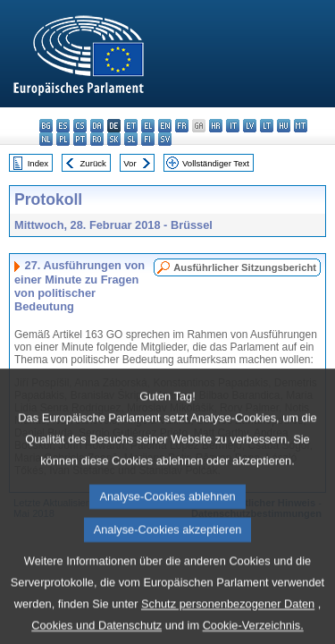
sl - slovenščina (131, 139)
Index (38, 163)
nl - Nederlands (46, 139)
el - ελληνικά (148, 126)
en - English (165, 126)
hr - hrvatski (216, 126)
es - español (63, 126)
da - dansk (97, 126)
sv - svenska (165, 139)
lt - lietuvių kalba (267, 126)
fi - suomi (148, 139)
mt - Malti (301, 126)
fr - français (182, 126)
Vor (130, 163)
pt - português (80, 139)
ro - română (97, 139)
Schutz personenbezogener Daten (228, 627)
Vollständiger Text (216, 163)
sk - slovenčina (114, 139)
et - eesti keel (131, 126)
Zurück (93, 163)
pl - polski (63, 139)
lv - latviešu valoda (250, 126)
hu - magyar (284, 126)
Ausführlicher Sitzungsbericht (245, 267)
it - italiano (233, 126)
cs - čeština (80, 126)
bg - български (46, 126)
